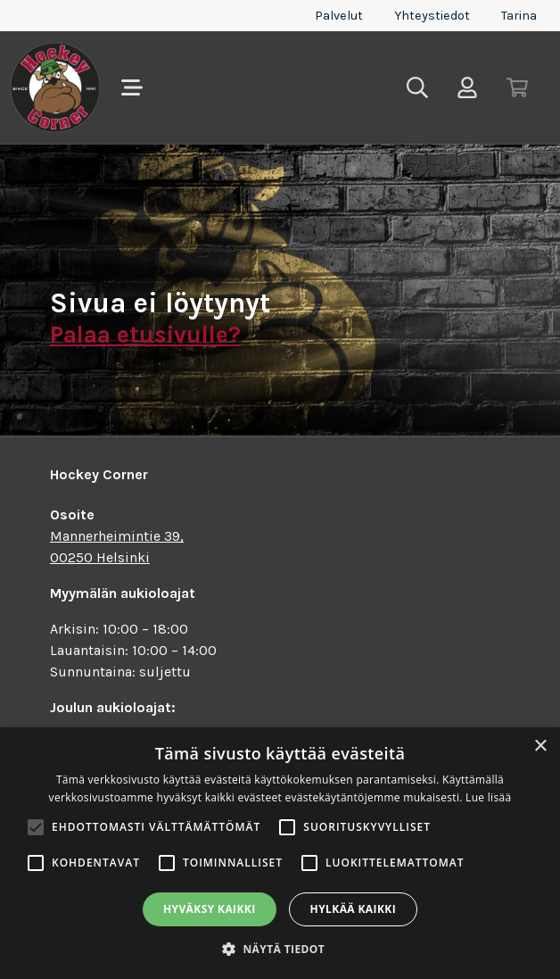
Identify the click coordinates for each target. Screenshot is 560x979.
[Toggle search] (417, 87)
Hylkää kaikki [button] (353, 909)
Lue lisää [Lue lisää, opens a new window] (488, 797)
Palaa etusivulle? (145, 335)
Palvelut (339, 16)
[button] (280, 949)
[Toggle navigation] (132, 87)
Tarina (519, 16)
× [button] (540, 747)
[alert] (280, 853)
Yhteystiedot (432, 16)
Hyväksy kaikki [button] (210, 909)
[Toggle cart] (517, 87)
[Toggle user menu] (467, 87)
